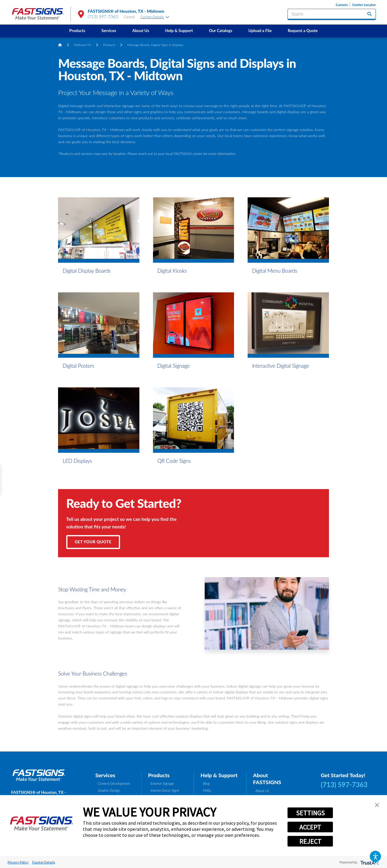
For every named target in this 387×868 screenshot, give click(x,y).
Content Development (114, 783)
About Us (141, 31)
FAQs (207, 790)
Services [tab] (105, 775)
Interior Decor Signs (165, 790)
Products (77, 31)
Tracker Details (43, 862)
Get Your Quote (93, 542)
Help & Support (179, 31)
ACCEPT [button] (310, 827)
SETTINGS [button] (310, 813)
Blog (206, 783)
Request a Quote (303, 31)
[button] (375, 856)
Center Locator (364, 5)
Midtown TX (83, 45)
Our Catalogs (221, 31)
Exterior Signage (162, 783)
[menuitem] (77, 31)
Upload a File (260, 31)
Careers (342, 5)
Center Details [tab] (155, 17)
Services (109, 31)
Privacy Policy (18, 862)
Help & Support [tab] (219, 775)
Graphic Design (109, 790)
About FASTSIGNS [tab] (267, 779)
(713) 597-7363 (103, 16)
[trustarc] (369, 862)
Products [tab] (159, 775)
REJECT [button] (310, 841)
